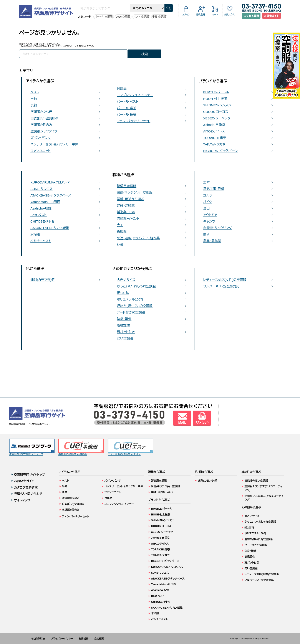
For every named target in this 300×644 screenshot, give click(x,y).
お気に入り (230, 15)
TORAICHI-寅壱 (215, 138)
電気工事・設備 (214, 189)
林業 (120, 245)
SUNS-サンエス (41, 189)
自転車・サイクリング (218, 228)
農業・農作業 (212, 241)
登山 (206, 208)
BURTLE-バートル (216, 92)
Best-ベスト (39, 215)
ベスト (35, 92)
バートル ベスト (128, 102)
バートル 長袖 (127, 115)
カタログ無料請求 (26, 487)
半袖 (34, 99)
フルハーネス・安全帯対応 (221, 286)
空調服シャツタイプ (44, 131)
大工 (120, 225)
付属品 (122, 88)
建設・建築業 (126, 206)
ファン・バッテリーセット (134, 121)
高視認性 (123, 325)
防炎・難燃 (124, 319)
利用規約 (84, 639)
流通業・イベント (128, 219)
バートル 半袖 (127, 108)
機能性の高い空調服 (256, 481)
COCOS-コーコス (216, 112)
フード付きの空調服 (131, 312)
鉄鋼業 (122, 232)
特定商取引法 (38, 639)
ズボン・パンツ (41, 138)
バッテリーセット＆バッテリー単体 (54, 144)
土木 (206, 182)
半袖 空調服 (159, 17)
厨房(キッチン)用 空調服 (135, 192)
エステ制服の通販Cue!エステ (131, 447)
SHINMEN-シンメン (217, 105)
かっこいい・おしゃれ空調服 (136, 286)
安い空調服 (125, 338)
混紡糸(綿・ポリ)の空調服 (135, 306)
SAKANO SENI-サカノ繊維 (50, 228)
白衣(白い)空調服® (44, 118)
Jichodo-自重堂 (214, 125)
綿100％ (123, 293)
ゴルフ (208, 195)
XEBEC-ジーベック (217, 118)
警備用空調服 (127, 186)
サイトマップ (22, 500)
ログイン (186, 15)
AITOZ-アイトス (214, 131)
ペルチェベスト (41, 241)
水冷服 (35, 234)
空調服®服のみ (41, 125)
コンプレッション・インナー (135, 95)
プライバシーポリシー (62, 639)
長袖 (34, 105)
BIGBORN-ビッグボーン (220, 151)
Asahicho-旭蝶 (41, 208)
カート (215, 15)
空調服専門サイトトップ (30, 475)
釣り (206, 234)
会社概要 (99, 639)
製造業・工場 (126, 212)
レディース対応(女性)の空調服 (225, 280)
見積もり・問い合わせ (28, 494)
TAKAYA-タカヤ (214, 144)
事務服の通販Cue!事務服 (81, 447)
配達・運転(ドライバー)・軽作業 (138, 238)
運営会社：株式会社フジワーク (32, 447)
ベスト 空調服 (141, 17)
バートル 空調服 (104, 17)
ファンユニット (41, 151)
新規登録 (201, 15)
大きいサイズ (126, 280)
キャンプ (209, 221)
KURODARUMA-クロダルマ (50, 182)
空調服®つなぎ (41, 112)
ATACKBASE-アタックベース (51, 195)
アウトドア (210, 215)
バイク (207, 202)
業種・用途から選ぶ (131, 199)
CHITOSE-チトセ (42, 221)
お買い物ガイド (24, 481)
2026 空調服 (123, 17)
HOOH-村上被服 (215, 99)
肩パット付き (126, 332)
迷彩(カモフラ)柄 (42, 280)
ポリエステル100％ (130, 299)
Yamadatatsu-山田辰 (45, 202)
